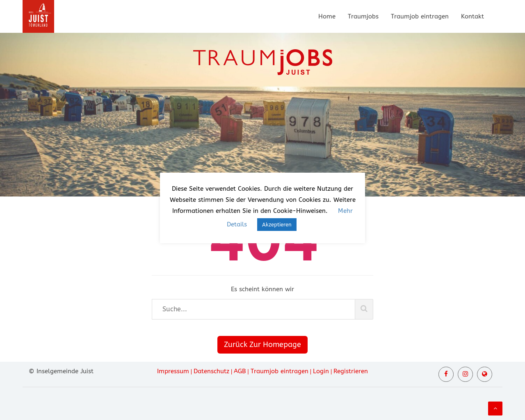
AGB (240, 371)
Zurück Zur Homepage (262, 345)
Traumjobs (363, 16)
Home (327, 16)
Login (321, 371)
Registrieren (351, 371)
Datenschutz (211, 371)
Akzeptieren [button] (277, 225)
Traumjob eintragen (420, 16)
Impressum (173, 371)
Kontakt (472, 16)
